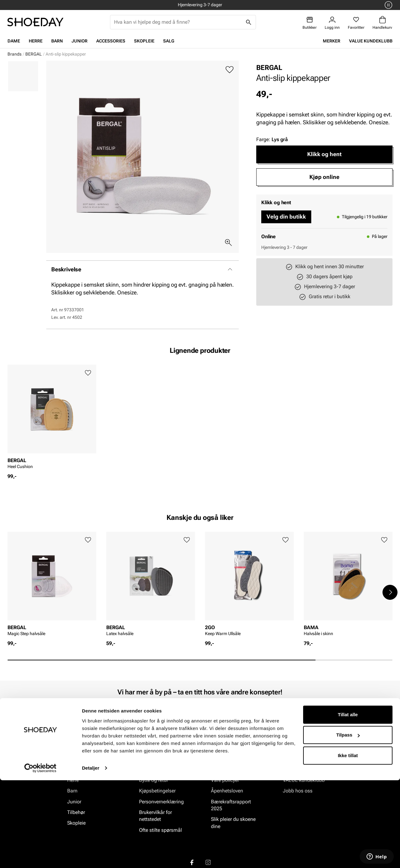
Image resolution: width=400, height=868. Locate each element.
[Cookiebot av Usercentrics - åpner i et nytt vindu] (40, 856)
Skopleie (144, 41)
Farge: (272, 139)
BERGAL (34, 54)
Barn (57, 41)
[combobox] (178, 22)
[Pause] (387, 5)
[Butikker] (310, 23)
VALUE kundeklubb (371, 41)
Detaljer (91, 856)
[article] (52, 419)
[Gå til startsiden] (35, 22)
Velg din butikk (286, 217)
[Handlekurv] (382, 23)
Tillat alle (348, 802)
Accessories (111, 41)
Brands (15, 54)
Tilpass (348, 823)
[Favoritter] (356, 23)
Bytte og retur (154, 780)
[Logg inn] (332, 23)
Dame (14, 41)
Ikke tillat (348, 843)
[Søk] (249, 22)
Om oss (291, 769)
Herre (36, 41)
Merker (332, 41)
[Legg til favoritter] (230, 70)
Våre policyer (225, 780)
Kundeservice (154, 769)
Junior (80, 41)
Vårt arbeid (223, 769)
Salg (169, 41)
